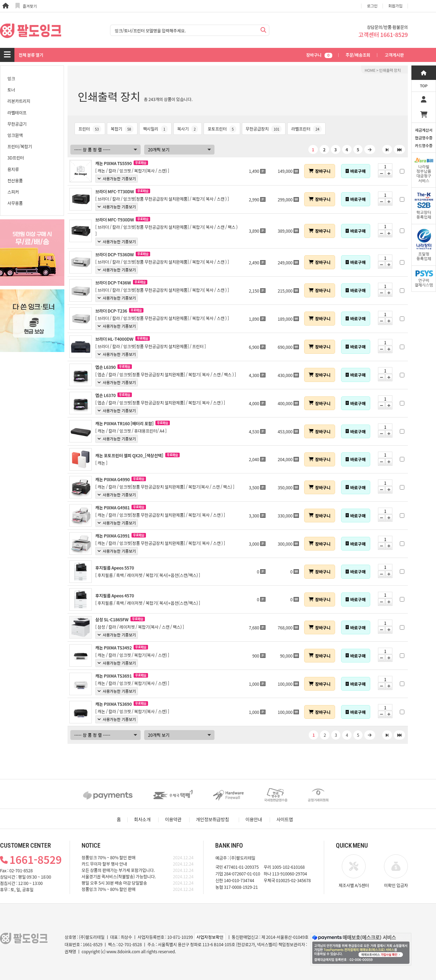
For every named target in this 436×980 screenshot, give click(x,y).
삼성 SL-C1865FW (112, 619)
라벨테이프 (17, 112)
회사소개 (142, 819)
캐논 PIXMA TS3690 (114, 704)
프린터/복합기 (20, 146)
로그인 (372, 6)
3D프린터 (16, 158)
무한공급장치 (264, 129)
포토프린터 (222, 129)
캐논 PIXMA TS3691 (114, 676)
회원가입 (396, 6)
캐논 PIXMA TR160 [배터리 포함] (124, 423)
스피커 (13, 192)
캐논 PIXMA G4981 (113, 507)
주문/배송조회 (358, 55)
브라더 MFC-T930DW (115, 219)
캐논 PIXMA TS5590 (114, 163)
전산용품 (15, 180)
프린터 (90, 129)
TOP (424, 86)
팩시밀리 (155, 129)
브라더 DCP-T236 (111, 311)
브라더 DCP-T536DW (115, 254)
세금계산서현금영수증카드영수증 (424, 138)
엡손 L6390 (105, 367)
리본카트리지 (19, 101)
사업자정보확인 (210, 937)
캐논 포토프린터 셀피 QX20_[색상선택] (129, 455)
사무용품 (15, 203)
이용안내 (254, 819)
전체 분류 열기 (31, 55)
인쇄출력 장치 (390, 70)
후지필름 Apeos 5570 (115, 568)
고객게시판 (394, 55)
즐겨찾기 (26, 6)
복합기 (122, 129)
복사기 (188, 129)
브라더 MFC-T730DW (115, 191)
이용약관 (173, 819)
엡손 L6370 (105, 395)
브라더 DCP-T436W (113, 282)
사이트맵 (285, 819)
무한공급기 (17, 124)
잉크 (11, 78)
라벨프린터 (306, 129)
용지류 (13, 169)
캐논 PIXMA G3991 (113, 536)
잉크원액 (15, 135)
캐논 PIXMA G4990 (113, 479)
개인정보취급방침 (212, 819)
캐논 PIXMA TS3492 (114, 648)
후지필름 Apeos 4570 (115, 595)
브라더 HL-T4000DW (114, 339)
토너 (11, 90)
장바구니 (319, 55)
